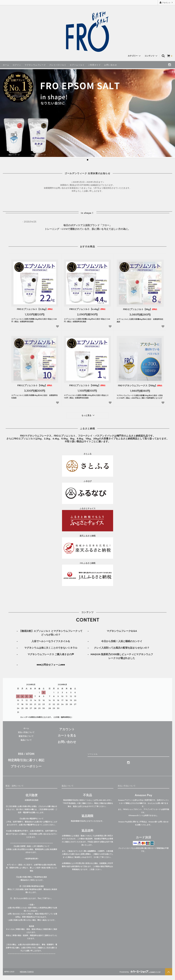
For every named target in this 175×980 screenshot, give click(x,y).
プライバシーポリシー (26, 766)
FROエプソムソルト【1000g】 (87, 385)
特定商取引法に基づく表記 (26, 760)
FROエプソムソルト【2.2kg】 (35, 309)
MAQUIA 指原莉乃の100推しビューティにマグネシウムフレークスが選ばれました (122, 656)
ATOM (30, 754)
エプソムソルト (77, 65)
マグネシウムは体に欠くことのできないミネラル (51, 648)
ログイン (17, 65)
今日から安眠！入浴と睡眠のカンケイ (122, 641)
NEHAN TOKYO (27, 972)
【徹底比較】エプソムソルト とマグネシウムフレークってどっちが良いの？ (51, 633)
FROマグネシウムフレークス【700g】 (140, 386)
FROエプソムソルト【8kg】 (140, 309)
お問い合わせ (111, 65)
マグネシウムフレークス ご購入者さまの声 (51, 654)
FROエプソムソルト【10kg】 (35, 385)
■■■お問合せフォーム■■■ (51, 664)
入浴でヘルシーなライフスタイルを (51, 641)
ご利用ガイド (94, 65)
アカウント (166, 3)
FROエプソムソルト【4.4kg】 (87, 309)
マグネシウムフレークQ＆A (122, 631)
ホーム (6, 65)
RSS (21, 754)
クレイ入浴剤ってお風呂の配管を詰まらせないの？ (122, 648)
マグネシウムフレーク (35, 65)
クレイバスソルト (58, 65)
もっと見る (88, 415)
